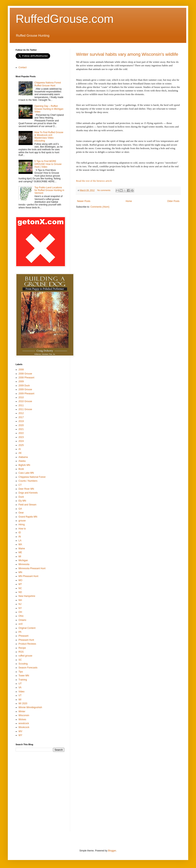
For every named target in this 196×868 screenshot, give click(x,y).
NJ (20, 604)
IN (20, 537)
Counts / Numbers (28, 481)
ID (20, 533)
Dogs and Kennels (28, 493)
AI (20, 449)
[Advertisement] (37, 794)
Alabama (23, 457)
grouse (22, 521)
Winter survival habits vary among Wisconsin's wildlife (127, 54)
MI (20, 557)
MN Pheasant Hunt (28, 576)
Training (23, 680)
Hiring (22, 525)
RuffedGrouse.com (65, 19)
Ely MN (22, 501)
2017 (21, 417)
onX (21, 624)
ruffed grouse (25, 656)
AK (20, 453)
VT (20, 695)
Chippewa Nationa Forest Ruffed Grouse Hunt (48, 84)
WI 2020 (23, 703)
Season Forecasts (28, 668)
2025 (21, 445)
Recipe (22, 648)
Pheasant (24, 636)
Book (21, 469)
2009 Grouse (25, 389)
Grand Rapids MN (28, 517)
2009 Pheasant (26, 394)
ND (20, 592)
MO (20, 580)
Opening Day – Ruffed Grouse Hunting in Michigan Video (49, 109)
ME (20, 552)
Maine (22, 549)
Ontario (22, 620)
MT (20, 584)
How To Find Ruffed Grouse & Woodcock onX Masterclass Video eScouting (49, 137)
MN (20, 572)
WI (20, 700)
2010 (21, 397)
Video (21, 692)
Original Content (27, 628)
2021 (21, 429)
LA (20, 541)
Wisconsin (24, 715)
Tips (21, 672)
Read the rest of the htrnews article (94, 181)
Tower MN (24, 676)
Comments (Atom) (100, 207)
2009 (21, 381)
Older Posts (173, 201)
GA (20, 509)
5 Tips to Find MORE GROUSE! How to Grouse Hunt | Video (48, 164)
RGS (21, 652)
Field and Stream (27, 505)
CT (20, 485)
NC (20, 588)
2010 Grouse (25, 401)
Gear (21, 513)
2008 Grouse (25, 374)
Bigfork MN (24, 465)
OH (20, 612)
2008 (21, 370)
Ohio (21, 616)
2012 (21, 413)
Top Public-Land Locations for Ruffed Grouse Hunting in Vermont (49, 190)
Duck (21, 497)
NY (20, 608)
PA (20, 632)
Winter (22, 711)
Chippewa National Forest (32, 477)
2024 (21, 441)
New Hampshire (27, 596)
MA (20, 544)
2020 (21, 425)
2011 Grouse (25, 409)
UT (20, 684)
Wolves (22, 719)
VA (20, 687)
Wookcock (24, 727)
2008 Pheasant (26, 378)
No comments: (104, 190)
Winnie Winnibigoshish (30, 707)
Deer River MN (26, 489)
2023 (21, 437)
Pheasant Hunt (26, 640)
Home (129, 201)
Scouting (23, 664)
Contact (23, 67)
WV (20, 731)
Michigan (23, 560)
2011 (21, 405)
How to (22, 529)
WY (20, 735)
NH (20, 600)
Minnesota (24, 564)
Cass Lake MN (26, 473)
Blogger (112, 851)
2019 (21, 421)
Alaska (22, 461)
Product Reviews (27, 644)
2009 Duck (24, 386)
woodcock (24, 723)
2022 (21, 433)
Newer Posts (84, 201)
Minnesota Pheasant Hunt (32, 568)
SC (20, 660)
